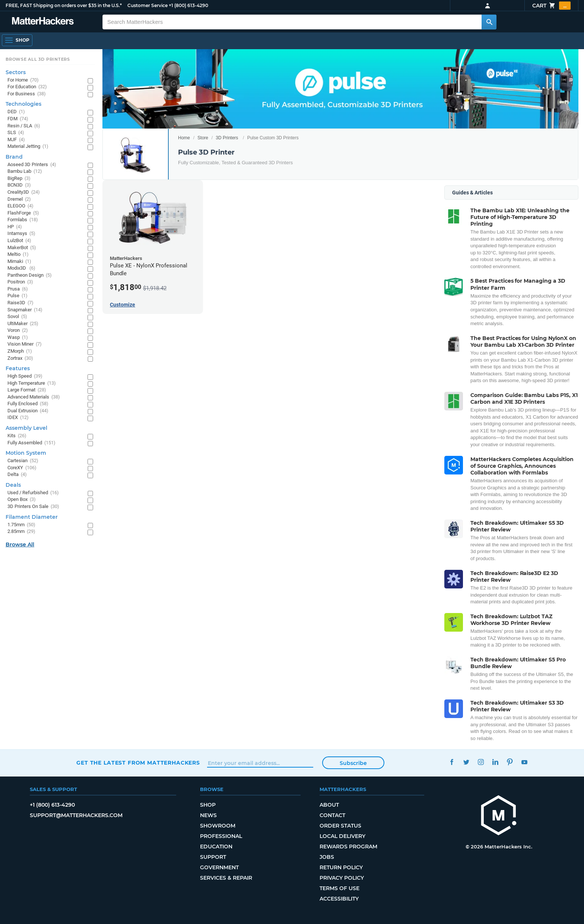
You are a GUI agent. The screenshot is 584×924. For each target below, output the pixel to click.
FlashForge (23, 213)
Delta (17, 475)
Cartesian (23, 461)
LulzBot (19, 241)
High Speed (25, 376)
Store (203, 138)
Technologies (23, 104)
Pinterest (510, 762)
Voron (18, 331)
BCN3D (19, 185)
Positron (20, 282)
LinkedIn (495, 762)
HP (15, 227)
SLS (16, 133)
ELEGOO (20, 206)
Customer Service (147, 5)
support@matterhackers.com (76, 815)
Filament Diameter (32, 517)
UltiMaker (23, 324)
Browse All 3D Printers (38, 59)
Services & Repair (226, 878)
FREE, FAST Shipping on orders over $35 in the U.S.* (64, 5)
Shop (208, 805)
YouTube (524, 762)
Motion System (26, 453)
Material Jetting (28, 147)
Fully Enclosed (28, 404)
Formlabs (23, 220)
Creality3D (24, 192)
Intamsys (21, 234)
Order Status (340, 826)
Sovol (17, 317)
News (208, 815)
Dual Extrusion (28, 411)
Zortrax (20, 358)
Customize (123, 305)
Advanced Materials (34, 397)
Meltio (18, 255)
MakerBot (22, 248)
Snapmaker (25, 310)
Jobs (327, 857)
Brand (14, 157)
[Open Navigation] (17, 40)
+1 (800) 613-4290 (188, 5)
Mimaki (19, 262)
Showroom (218, 826)
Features (18, 368)
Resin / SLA (24, 126)
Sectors (16, 72)
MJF (16, 140)
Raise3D (20, 303)
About (329, 805)
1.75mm (21, 525)
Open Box (22, 500)
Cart (551, 6)
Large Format (27, 390)
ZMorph (20, 351)
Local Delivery (342, 836)
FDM (18, 119)
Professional (221, 836)
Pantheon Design (30, 275)
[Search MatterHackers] (489, 22)
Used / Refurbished (33, 493)
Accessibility (339, 899)
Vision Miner (25, 344)
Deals (13, 485)
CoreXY (22, 468)
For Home (23, 80)
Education (216, 847)
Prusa (18, 289)
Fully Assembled (31, 443)
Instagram (481, 762)
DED (16, 112)
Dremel (19, 199)
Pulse (18, 296)
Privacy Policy (342, 878)
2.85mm (21, 532)
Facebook (452, 762)
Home (184, 138)
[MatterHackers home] (499, 816)
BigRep (19, 179)
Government (219, 867)
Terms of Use (339, 888)
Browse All (20, 544)
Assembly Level (26, 428)
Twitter (466, 762)
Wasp (18, 338)
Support (213, 857)
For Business (27, 94)
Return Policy (341, 867)
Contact (332, 815)
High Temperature (32, 383)
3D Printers (227, 138)
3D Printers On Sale (33, 507)
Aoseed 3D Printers (32, 165)
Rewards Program (348, 847)
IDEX (18, 418)
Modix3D (21, 268)
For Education (27, 87)
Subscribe (353, 763)
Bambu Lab (25, 172)
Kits (17, 436)
